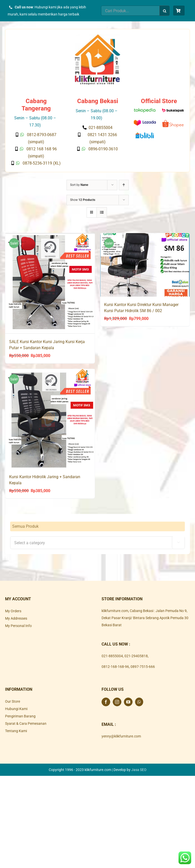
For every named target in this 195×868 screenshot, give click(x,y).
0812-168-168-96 (115, 666)
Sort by (79, 185)
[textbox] (97, 543)
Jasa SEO (139, 769)
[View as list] (102, 212)
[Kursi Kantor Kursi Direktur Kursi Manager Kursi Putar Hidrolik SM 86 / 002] (145, 265)
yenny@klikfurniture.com (121, 736)
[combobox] (97, 542)
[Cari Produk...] (130, 11)
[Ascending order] (124, 185)
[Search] (165, 11)
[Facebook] (106, 702)
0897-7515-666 (143, 666)
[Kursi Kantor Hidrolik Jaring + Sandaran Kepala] (50, 419)
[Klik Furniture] (97, 36)
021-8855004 (112, 656)
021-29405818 (136, 656)
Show (83, 200)
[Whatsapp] (139, 702)
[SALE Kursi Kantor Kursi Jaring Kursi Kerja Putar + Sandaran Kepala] (50, 283)
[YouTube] (128, 702)
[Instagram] (117, 702)
